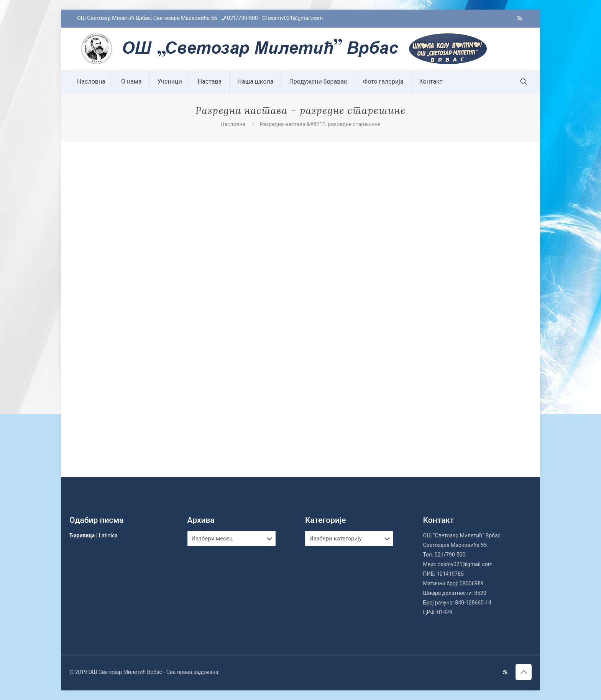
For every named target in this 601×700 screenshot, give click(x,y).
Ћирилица (82, 535)
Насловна (233, 124)
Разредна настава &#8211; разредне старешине (320, 124)
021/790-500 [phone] (242, 18)
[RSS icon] (520, 18)
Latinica (108, 535)
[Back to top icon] (524, 672)
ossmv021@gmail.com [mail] (296, 18)
